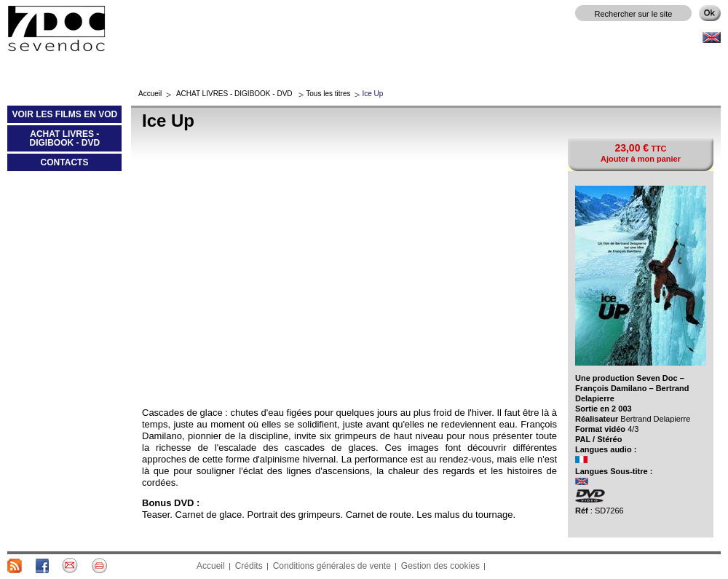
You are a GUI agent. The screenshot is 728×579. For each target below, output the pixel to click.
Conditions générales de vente (332, 566)
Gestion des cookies (440, 566)
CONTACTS (65, 162)
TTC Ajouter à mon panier (641, 153)
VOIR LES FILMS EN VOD (62, 117)
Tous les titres (328, 94)
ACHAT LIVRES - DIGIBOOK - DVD (54, 141)
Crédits (249, 566)
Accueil (150, 94)
